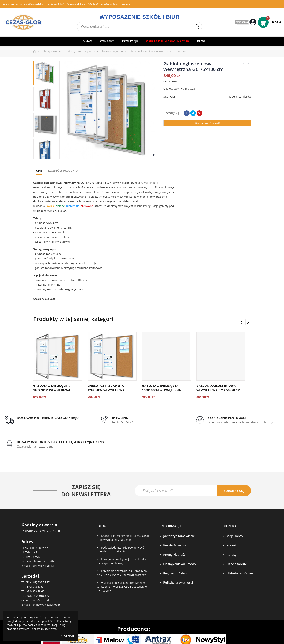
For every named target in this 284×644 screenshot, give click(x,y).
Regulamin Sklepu (176, 554)
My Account (246, 22)
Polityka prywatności (178, 563)
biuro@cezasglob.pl (34, 4)
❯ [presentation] (248, 322)
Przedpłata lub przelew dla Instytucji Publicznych (178, 424)
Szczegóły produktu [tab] (63, 171)
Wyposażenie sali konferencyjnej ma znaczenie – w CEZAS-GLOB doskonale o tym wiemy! (122, 567)
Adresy (232, 535)
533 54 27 (44, 563)
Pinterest (199, 113)
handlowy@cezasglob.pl (46, 585)
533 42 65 (38, 567)
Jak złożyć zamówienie (179, 517)
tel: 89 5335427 (99, 422)
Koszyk (232, 526)
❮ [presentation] (242, 322)
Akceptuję (68, 636)
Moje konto (235, 517)
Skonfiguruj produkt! (207, 123)
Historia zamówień (240, 554)
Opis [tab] (39, 171)
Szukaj (197, 27)
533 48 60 (38, 572)
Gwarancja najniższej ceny (249, 426)
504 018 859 (41, 576)
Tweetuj (193, 113)
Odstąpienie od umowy (180, 544)
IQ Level (148, 637)
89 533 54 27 (57, 4)
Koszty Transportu (176, 526)
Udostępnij (187, 113)
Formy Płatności (175, 535)
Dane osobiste (237, 544)
